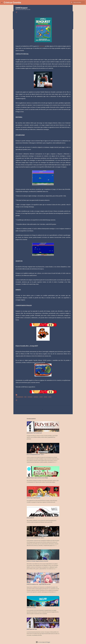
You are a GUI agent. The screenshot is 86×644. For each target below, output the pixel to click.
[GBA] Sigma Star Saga (32, 629)
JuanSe (41, 397)
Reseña (46, 397)
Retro (50, 397)
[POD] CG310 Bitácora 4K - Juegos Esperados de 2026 (39, 584)
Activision (42, 46)
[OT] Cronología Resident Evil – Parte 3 (35, 538)
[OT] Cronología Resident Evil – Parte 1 (35, 455)
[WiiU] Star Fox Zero (31, 608)
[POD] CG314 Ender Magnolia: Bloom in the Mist (37, 561)
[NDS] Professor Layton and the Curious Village (37, 478)
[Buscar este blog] (78, 2)
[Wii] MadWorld (30, 518)
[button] (16, 12)
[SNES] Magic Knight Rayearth (33, 498)
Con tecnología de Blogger (43, 642)
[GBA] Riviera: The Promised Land (34, 433)
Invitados (36, 397)
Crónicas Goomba (12, 2)
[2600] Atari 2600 (19, 397)
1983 (25, 397)
